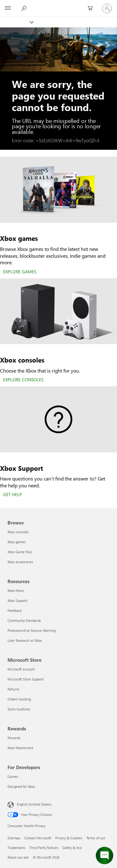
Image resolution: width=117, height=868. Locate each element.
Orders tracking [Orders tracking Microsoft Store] (19, 699)
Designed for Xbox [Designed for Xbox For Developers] (21, 786)
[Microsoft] (58, 5)
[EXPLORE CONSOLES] (23, 380)
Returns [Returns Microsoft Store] (13, 689)
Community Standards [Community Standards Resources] (24, 620)
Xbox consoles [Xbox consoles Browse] (18, 532)
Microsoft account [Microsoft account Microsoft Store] (21, 669)
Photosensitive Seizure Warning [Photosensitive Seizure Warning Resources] (32, 630)
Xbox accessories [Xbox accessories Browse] (20, 562)
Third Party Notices (44, 848)
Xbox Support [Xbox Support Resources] (17, 600)
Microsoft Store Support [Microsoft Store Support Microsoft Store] (26, 679)
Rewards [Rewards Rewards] (14, 738)
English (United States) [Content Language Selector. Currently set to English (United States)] (34, 804)
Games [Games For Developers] (13, 776)
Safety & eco (72, 848)
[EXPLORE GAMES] (20, 272)
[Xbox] (16, 22)
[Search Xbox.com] (25, 8)
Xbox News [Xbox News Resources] (16, 590)
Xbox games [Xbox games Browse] (17, 542)
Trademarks (16, 848)
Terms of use (96, 838)
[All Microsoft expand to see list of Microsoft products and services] (8, 8)
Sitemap (14, 838)
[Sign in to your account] (107, 8)
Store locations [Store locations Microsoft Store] (19, 709)
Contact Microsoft (38, 838)
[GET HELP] (12, 495)
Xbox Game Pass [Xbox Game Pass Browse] (20, 552)
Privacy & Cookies (69, 838)
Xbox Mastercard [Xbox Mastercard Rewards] (20, 748)
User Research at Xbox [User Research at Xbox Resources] (25, 640)
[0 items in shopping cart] (92, 8)
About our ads (18, 857)
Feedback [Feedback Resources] (15, 610)
